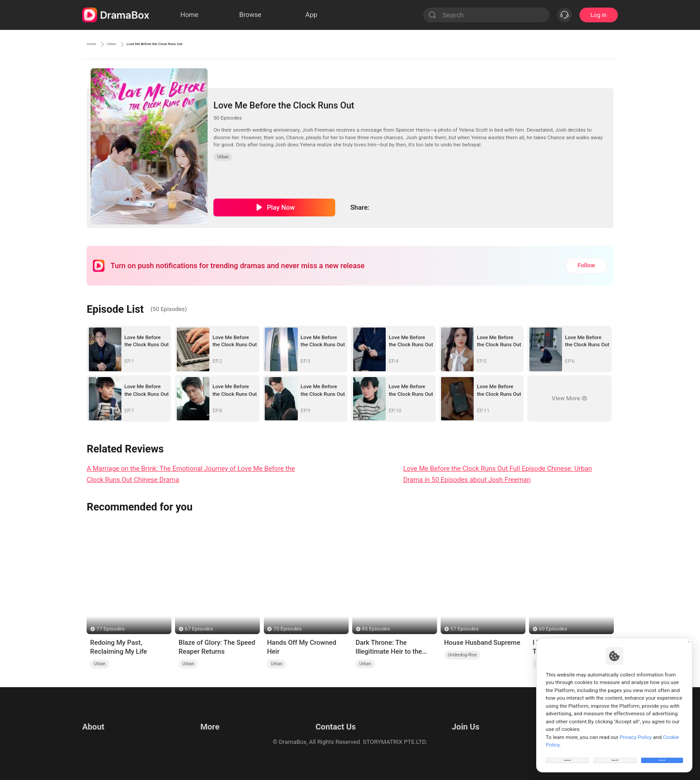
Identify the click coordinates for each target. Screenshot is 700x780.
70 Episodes (287, 629)
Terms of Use (100, 717)
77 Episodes (110, 629)
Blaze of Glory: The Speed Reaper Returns (217, 647)
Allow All (662, 755)
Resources (212, 717)
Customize (567, 755)
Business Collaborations (322, 728)
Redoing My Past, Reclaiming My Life (119, 647)
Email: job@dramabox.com (477, 717)
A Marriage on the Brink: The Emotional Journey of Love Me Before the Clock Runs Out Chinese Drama (191, 474)
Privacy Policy (100, 728)
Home (96, 44)
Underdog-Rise (462, 655)
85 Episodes (376, 629)
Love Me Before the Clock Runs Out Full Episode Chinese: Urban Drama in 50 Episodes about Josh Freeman (498, 474)
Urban (125, 44)
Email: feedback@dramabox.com (334, 717)
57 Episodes (465, 629)
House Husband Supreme (482, 643)
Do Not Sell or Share (108, 750)
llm (203, 728)
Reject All (615, 755)
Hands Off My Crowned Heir (302, 647)
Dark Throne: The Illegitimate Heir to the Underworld (389, 647)
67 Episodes (199, 629)
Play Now (281, 207)
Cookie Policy (100, 739)
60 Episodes (553, 629)
